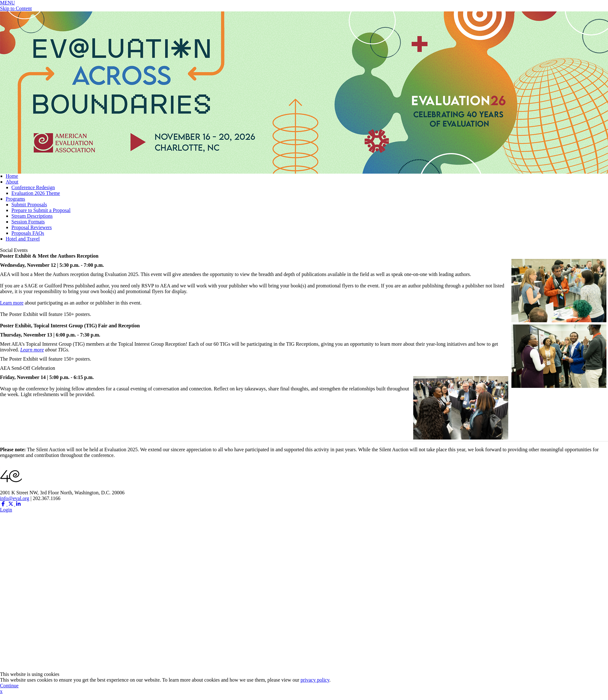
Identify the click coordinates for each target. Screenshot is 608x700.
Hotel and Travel (23, 239)
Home (12, 176)
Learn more (12, 303)
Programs (15, 199)
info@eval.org (15, 498)
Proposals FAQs (28, 233)
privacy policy (315, 680)
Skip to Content (16, 8)
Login (6, 510)
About (12, 182)
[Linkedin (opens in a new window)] (18, 504)
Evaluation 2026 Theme (36, 193)
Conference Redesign (33, 187)
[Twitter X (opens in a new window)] (11, 504)
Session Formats (28, 222)
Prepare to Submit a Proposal (41, 210)
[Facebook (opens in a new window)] (4, 504)
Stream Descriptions (32, 216)
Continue (9, 686)
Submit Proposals (29, 205)
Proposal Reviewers (32, 227)
